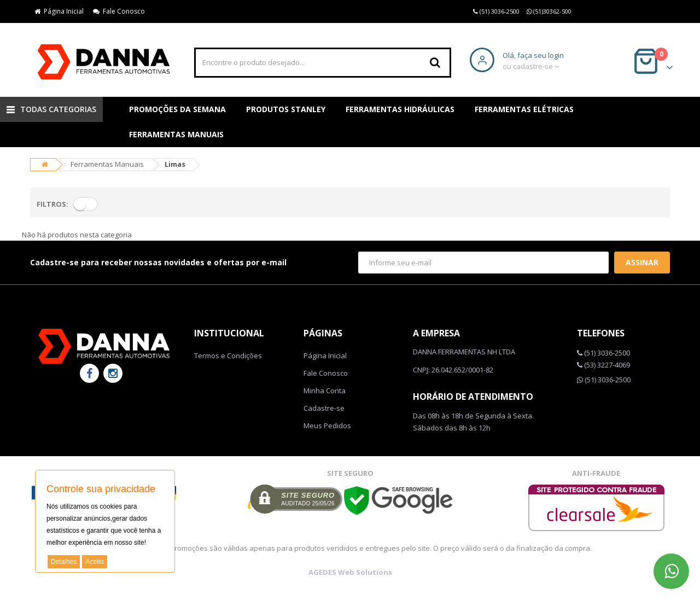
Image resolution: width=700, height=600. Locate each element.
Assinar (642, 262)
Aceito (94, 562)
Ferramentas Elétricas (524, 109)
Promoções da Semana (177, 109)
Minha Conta (325, 391)
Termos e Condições (228, 356)
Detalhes (64, 562)
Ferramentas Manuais (176, 134)
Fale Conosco (119, 11)
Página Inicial (59, 11)
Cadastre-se (324, 408)
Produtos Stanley (286, 109)
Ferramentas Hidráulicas (400, 109)
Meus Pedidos (327, 426)
